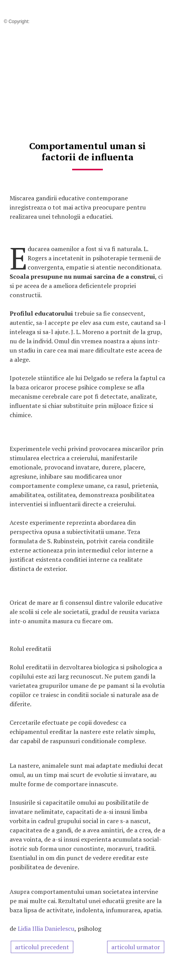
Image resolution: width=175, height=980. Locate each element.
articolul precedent (42, 947)
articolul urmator (136, 947)
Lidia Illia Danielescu (46, 928)
